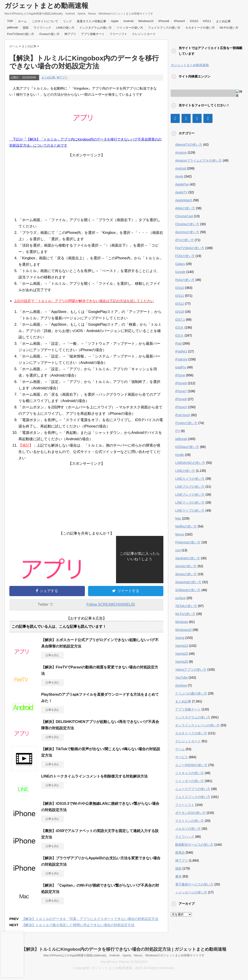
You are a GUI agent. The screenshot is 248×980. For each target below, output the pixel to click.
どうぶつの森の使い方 (191, 693)
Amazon (181, 152)
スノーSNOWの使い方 (191, 765)
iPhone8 (164, 21)
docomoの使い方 (187, 232)
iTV (178, 431)
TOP (10, 21)
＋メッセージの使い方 (191, 892)
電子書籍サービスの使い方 (194, 884)
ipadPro (181, 367)
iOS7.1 (180, 320)
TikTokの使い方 (186, 606)
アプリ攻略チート (93, 34)
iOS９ (179, 335)
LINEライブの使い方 (190, 510)
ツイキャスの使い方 (190, 773)
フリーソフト (118, 34)
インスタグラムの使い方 (95, 28)
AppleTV (181, 192)
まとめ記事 (223, 21)
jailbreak (13, 27)
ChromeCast (184, 216)
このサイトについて (45, 21)
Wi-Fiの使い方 (229, 28)
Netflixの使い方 (186, 526)
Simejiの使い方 (186, 566)
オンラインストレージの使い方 (197, 725)
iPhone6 (181, 383)
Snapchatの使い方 (188, 582)
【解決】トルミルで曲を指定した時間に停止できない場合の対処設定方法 (78, 925)
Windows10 (146, 21)
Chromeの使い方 (187, 224)
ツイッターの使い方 (130, 28)
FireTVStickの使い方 (21, 34)
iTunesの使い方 (49, 34)
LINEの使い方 (65, 28)
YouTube (181, 677)
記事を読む (53, 655)
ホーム (22, 21)
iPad (178, 343)
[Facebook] (175, 118)
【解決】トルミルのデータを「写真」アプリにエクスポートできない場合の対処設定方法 (90, 919)
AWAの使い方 (185, 208)
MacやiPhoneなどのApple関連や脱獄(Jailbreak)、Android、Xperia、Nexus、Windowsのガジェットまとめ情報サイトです (124, 955)
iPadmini (181, 359)
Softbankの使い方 (188, 590)
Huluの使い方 (185, 280)
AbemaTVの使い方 (189, 145)
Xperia (180, 638)
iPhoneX (179, 21)
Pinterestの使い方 (188, 542)
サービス (182, 757)
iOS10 (194, 21)
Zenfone (181, 685)
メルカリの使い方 (188, 829)
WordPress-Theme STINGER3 (124, 962)
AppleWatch (184, 200)
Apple (115, 21)
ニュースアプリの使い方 (193, 789)
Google (180, 272)
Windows (182, 622)
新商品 (180, 852)
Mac (178, 518)
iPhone (180, 375)
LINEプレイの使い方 (190, 495)
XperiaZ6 (182, 662)
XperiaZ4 (182, 646)
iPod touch (183, 415)
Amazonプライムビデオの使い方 (199, 160)
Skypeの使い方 (186, 574)
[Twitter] (186, 118)
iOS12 (180, 304)
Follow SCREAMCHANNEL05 (111, 604)
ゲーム (180, 749)
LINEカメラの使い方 (190, 479)
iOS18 (180, 312)
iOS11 (207, 21)
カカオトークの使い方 (200, 28)
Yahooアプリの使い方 (191, 670)
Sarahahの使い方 (188, 558)
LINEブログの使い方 (190, 487)
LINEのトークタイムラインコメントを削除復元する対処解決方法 (94, 776)
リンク (67, 21)
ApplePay (182, 184)
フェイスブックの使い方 (164, 28)
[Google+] (197, 118)
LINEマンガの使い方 (190, 502)
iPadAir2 (181, 351)
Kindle (180, 455)
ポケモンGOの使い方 (190, 813)
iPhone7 (181, 391)
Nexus (180, 534)
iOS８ (179, 327)
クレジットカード (144, 34)
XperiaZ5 (182, 654)
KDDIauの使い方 (187, 447)
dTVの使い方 (185, 240)
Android (128, 21)
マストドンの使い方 (190, 821)
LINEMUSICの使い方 (190, 463)
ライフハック (42, 28)
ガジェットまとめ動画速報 (46, 6)
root (178, 550)
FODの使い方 (185, 256)
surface (180, 598)
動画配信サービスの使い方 (194, 845)
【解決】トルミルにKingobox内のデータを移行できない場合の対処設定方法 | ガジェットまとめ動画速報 (124, 949)
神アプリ (70, 34)
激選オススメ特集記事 (91, 21)
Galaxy (180, 264)
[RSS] (208, 118)
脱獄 (26, 28)
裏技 (178, 876)
